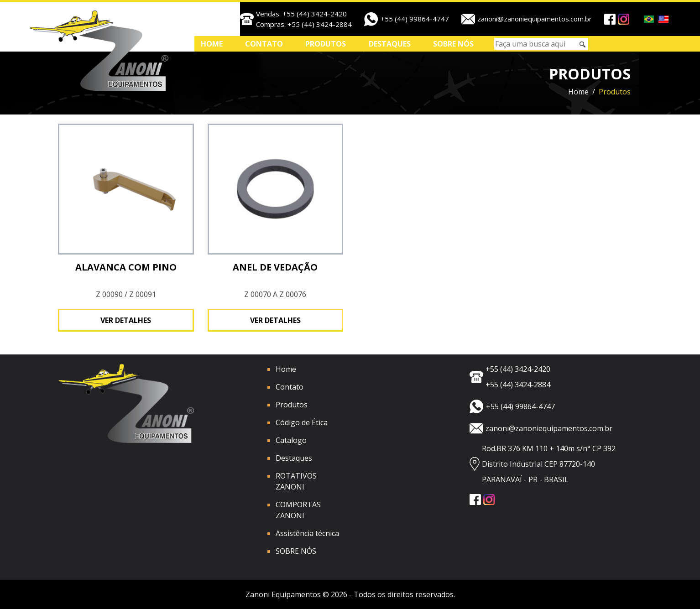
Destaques (390, 44)
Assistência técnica (307, 533)
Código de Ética (302, 422)
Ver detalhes (126, 320)
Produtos (326, 44)
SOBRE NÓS (453, 44)
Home (212, 44)
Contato (264, 44)
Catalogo (291, 440)
